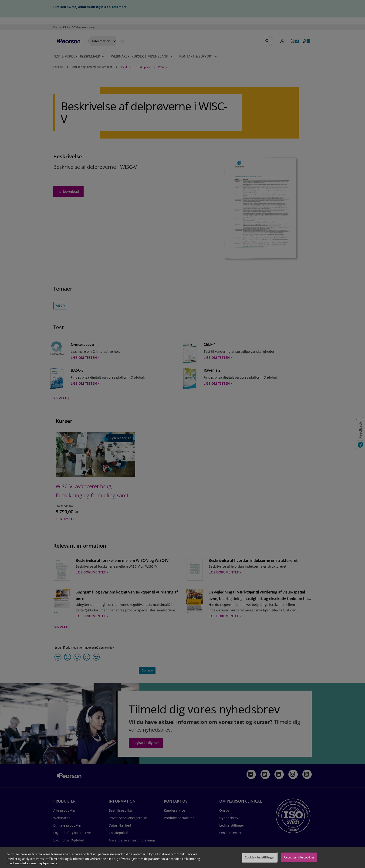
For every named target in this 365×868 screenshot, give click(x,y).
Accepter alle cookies (299, 857)
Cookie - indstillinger (260, 857)
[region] (182, 858)
